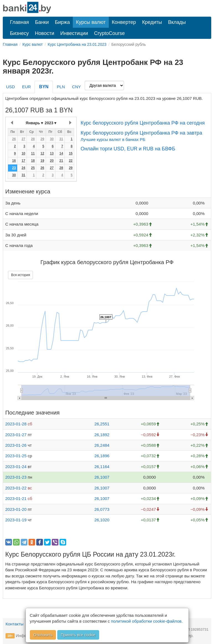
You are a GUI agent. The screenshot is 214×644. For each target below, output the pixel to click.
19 (42, 161)
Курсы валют (91, 22)
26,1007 (102, 477)
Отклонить (43, 635)
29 (42, 139)
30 (52, 139)
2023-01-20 (16, 509)
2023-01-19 (16, 520)
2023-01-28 (16, 424)
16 (14, 161)
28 (33, 139)
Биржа (62, 22)
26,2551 (102, 424)
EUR (27, 87)
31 (61, 139)
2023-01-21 (16, 498)
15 (71, 153)
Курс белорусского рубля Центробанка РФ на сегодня (143, 123)
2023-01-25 (16, 456)
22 (71, 161)
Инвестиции (74, 33)
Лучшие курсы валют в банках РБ (113, 139)
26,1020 (102, 520)
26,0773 (102, 509)
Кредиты (152, 22)
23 (14, 168)
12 (42, 153)
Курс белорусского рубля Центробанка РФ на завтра (141, 133)
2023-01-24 (16, 467)
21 (61, 161)
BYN (44, 87)
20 (52, 161)
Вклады (177, 22)
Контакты (15, 624)
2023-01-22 (16, 488)
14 (61, 153)
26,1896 (102, 456)
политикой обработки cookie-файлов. (147, 621)
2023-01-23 (16, 477)
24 (23, 168)
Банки (42, 22)
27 (23, 139)
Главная (20, 22)
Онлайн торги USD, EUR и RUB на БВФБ (128, 149)
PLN (61, 87)
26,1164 (102, 467)
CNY (76, 87)
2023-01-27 (16, 435)
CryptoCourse (109, 33)
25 (33, 168)
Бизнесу (19, 33)
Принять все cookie (78, 635)
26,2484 (102, 445)
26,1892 (102, 435)
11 (33, 153)
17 (23, 161)
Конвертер (124, 22)
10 (23, 153)
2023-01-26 (16, 445)
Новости (45, 33)
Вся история (20, 275)
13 (52, 153)
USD (11, 87)
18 (33, 161)
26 (14, 139)
